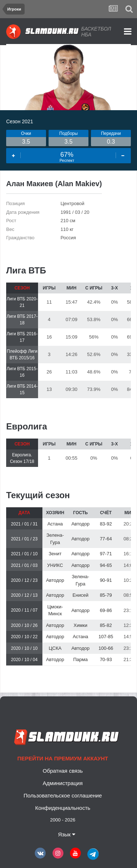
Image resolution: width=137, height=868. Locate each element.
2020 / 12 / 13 (24, 595)
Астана (55, 524)
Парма (80, 659)
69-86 (106, 610)
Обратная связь (63, 771)
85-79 (106, 595)
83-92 (106, 524)
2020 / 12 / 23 (24, 580)
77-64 (106, 539)
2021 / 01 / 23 (24, 539)
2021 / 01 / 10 (24, 554)
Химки (80, 625)
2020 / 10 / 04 (24, 660)
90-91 (106, 580)
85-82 (106, 625)
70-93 (106, 659)
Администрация (63, 783)
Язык (67, 834)
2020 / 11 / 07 (24, 610)
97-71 (106, 554)
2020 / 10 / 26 (24, 625)
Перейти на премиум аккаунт (63, 758)
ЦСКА (55, 648)
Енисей (80, 595)
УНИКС (55, 565)
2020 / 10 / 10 (24, 648)
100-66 (106, 648)
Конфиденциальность (63, 808)
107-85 (106, 637)
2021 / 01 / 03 (24, 565)
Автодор (80, 524)
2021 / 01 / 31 (24, 524)
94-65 (106, 565)
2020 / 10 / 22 (24, 637)
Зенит (55, 554)
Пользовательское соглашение (63, 795)
